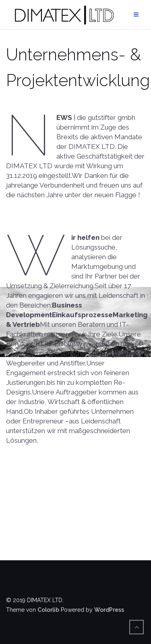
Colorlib (48, 610)
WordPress (109, 610)
